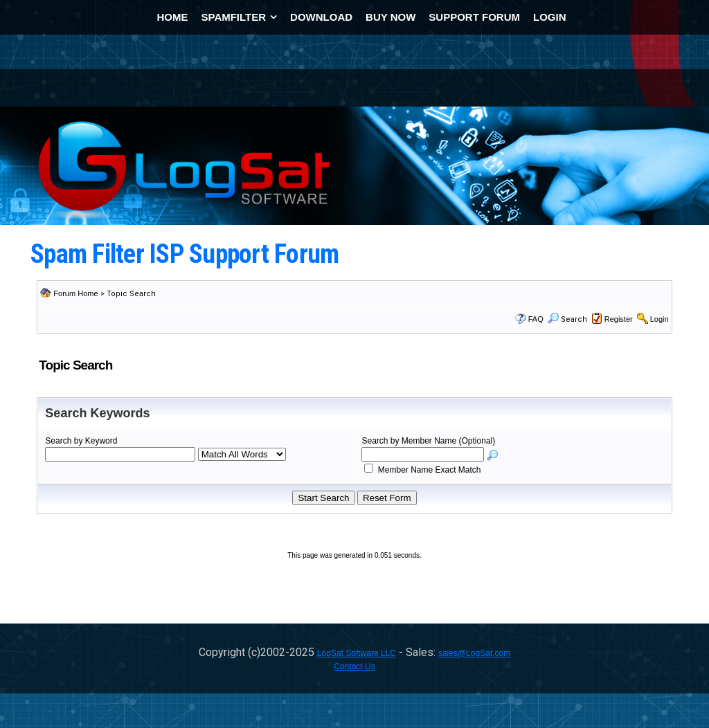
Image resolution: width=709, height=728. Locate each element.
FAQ (536, 319)
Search (567, 319)
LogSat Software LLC (357, 653)
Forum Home (75, 293)
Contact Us (354, 666)
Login (659, 319)
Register (619, 319)
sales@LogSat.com (474, 653)
